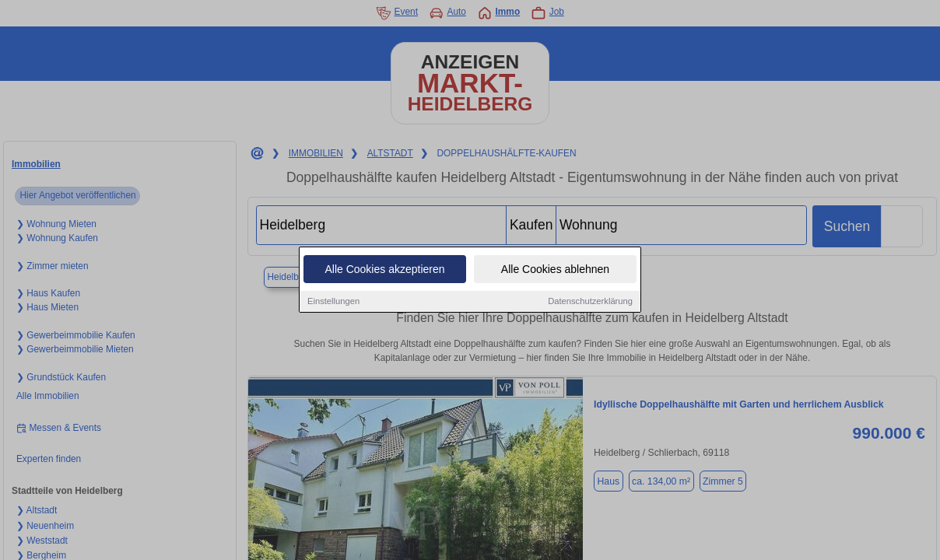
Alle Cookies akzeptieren (384, 270)
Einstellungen (333, 302)
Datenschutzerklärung (590, 302)
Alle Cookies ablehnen (555, 270)
